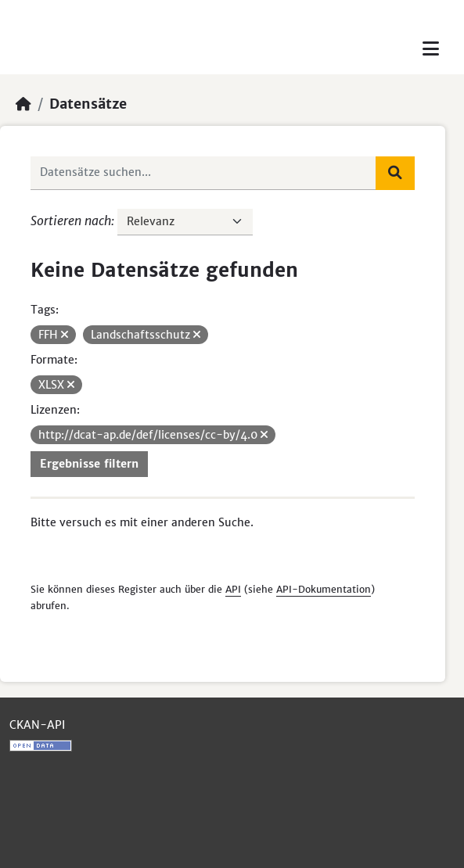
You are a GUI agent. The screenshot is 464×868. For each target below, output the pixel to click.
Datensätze (88, 104)
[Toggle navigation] (431, 49)
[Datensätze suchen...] (203, 173)
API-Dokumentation (324, 589)
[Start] (23, 104)
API (233, 589)
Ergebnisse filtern (89, 464)
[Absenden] (395, 173)
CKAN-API (37, 725)
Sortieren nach (71, 221)
